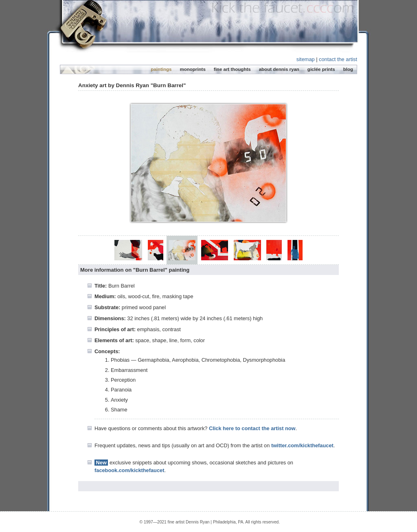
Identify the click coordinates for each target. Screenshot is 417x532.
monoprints (192, 69)
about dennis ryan (279, 69)
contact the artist (338, 59)
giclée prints (321, 69)
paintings (161, 69)
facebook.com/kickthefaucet (129, 470)
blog (348, 69)
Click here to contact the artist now (252, 428)
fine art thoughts (232, 69)
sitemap (306, 59)
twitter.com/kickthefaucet (302, 445)
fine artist (176, 522)
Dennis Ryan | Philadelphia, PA (214, 522)
